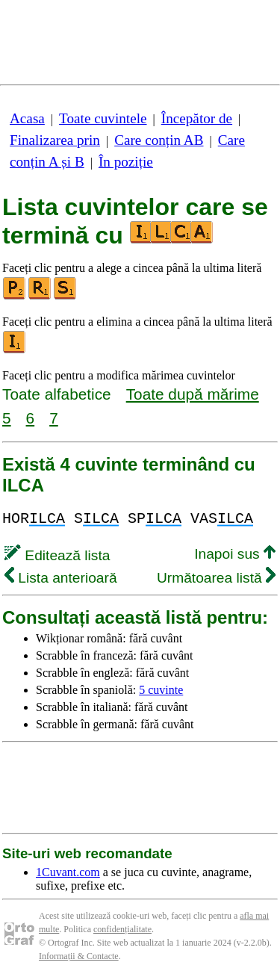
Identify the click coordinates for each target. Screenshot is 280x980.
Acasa (27, 118)
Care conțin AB (159, 140)
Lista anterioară (61, 578)
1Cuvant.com (68, 872)
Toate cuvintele (103, 118)
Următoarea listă (216, 578)
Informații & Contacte (79, 956)
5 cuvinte (161, 690)
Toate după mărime (193, 394)
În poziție (126, 162)
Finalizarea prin (55, 140)
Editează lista (57, 555)
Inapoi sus (235, 554)
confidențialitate (122, 929)
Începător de (197, 118)
